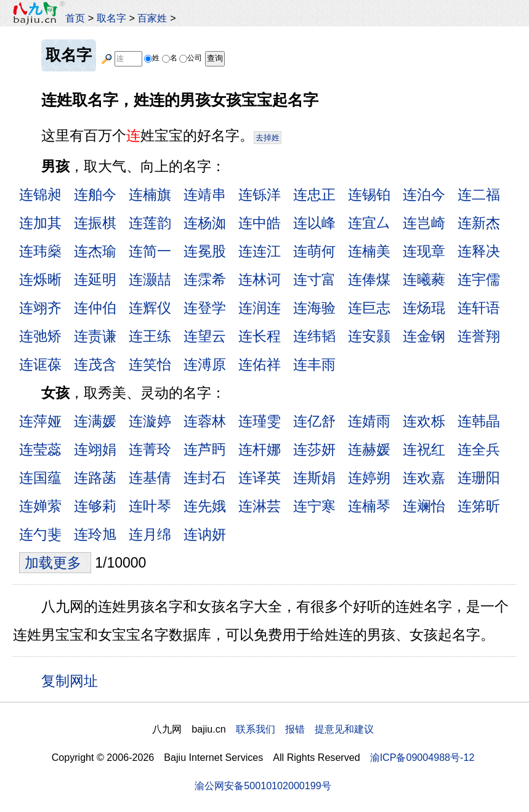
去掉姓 (268, 138)
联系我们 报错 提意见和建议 (305, 729)
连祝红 (424, 449)
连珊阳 (479, 478)
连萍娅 (40, 421)
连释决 (479, 251)
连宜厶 (369, 223)
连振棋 (95, 223)
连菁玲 (150, 449)
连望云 (205, 336)
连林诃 (260, 279)
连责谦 (95, 336)
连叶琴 (150, 506)
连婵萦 (40, 506)
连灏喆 (150, 279)
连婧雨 (369, 421)
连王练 (150, 336)
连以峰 (314, 223)
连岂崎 (424, 223)
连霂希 (205, 279)
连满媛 (95, 421)
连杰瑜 (95, 251)
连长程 (260, 336)
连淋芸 (260, 506)
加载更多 (55, 563)
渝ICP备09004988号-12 (422, 757)
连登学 (205, 308)
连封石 (205, 478)
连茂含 (95, 364)
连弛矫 (40, 336)
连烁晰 (40, 279)
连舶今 (95, 195)
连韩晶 (479, 421)
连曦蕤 (424, 279)
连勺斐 (40, 534)
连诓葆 (40, 364)
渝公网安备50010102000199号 (263, 786)
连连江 (260, 251)
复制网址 (74, 680)
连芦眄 (205, 449)
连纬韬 (314, 336)
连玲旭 (95, 534)
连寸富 (314, 279)
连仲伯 (95, 308)
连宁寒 (314, 506)
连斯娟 (314, 478)
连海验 (314, 308)
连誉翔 (479, 336)
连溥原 (205, 364)
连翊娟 (95, 449)
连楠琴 (369, 506)
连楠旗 (150, 195)
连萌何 (314, 251)
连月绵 (150, 534)
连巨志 (369, 308)
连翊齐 (40, 308)
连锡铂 (369, 195)
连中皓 (260, 223)
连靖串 (205, 195)
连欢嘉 (424, 478)
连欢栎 (424, 421)
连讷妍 (205, 534)
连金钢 (424, 336)
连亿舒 (314, 421)
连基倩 (150, 478)
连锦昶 (40, 195)
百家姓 (152, 18)
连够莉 (95, 506)
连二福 (479, 195)
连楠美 (369, 251)
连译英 (260, 478)
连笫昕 (479, 506)
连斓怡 (424, 506)
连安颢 (369, 336)
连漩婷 (150, 421)
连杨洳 (205, 223)
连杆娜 (260, 449)
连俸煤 (369, 279)
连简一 (150, 251)
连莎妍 (314, 449)
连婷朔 (369, 478)
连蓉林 (205, 421)
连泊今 (424, 195)
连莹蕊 (40, 449)
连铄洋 (260, 195)
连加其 (40, 223)
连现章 (424, 251)
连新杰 (479, 223)
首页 (75, 18)
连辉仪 (150, 308)
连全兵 (479, 449)
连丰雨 (314, 364)
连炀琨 (424, 308)
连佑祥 (260, 364)
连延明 (95, 279)
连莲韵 (150, 223)
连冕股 (205, 251)
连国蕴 (40, 478)
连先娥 (205, 506)
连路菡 (95, 478)
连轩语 (479, 308)
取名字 (111, 18)
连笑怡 (150, 364)
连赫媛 (369, 449)
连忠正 (314, 195)
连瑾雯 (260, 421)
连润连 (260, 308)
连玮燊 (40, 251)
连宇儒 (479, 279)
